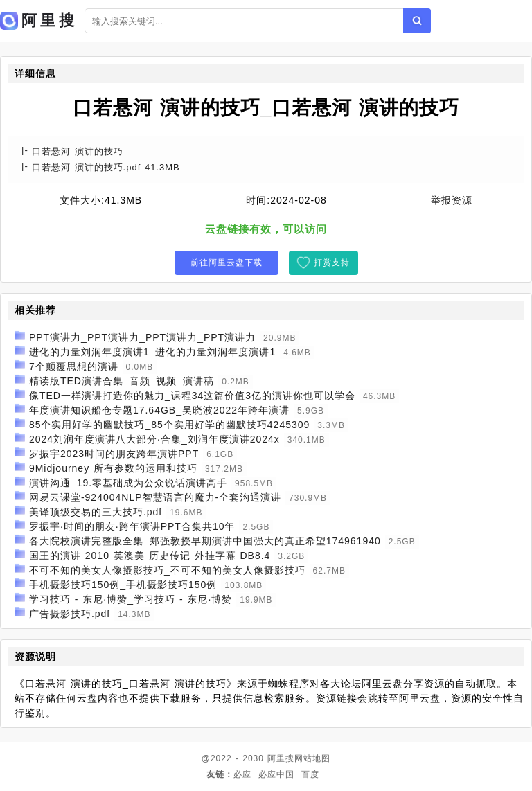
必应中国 (276, 774)
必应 (242, 774)
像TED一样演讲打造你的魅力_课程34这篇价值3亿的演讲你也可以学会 (192, 395)
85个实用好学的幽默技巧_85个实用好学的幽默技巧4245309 (169, 425)
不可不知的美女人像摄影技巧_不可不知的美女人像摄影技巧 (167, 570)
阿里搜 (281, 758)
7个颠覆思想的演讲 (74, 366)
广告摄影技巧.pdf (70, 614)
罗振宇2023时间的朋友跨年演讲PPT (114, 454)
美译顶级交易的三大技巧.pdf (96, 512)
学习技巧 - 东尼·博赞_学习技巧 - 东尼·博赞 (131, 599)
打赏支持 (332, 263)
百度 (310, 774)
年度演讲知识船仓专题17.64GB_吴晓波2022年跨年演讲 (159, 410)
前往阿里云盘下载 (227, 263)
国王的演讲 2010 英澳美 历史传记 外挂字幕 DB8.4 (150, 556)
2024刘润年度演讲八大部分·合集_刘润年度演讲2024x (154, 439)
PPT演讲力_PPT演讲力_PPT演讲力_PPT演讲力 (142, 337)
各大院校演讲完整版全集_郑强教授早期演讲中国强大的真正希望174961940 (205, 541)
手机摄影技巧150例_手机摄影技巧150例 (123, 585)
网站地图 (312, 758)
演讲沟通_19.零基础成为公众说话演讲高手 (128, 483)
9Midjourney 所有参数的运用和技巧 (113, 468)
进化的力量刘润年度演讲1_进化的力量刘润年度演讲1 (152, 352)
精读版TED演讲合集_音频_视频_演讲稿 (122, 381)
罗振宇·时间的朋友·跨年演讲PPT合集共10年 (132, 526)
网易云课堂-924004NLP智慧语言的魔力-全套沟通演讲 (155, 497)
